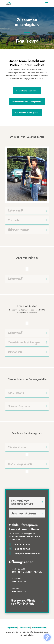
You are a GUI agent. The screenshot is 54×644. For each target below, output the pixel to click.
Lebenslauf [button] (15, 211)
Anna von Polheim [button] (23, 514)
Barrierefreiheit (39, 627)
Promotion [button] (15, 220)
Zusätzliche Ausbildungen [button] (24, 342)
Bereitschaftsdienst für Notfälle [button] (23, 602)
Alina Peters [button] (16, 393)
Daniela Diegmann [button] (19, 406)
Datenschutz (24, 627)
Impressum (12, 627)
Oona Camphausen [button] (20, 464)
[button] (47, 3)
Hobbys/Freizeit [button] (18, 230)
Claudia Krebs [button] (17, 447)
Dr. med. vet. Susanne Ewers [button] (22, 502)
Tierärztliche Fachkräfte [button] (27, 91)
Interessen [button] (15, 352)
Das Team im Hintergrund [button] (27, 112)
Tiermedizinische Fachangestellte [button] (27, 102)
